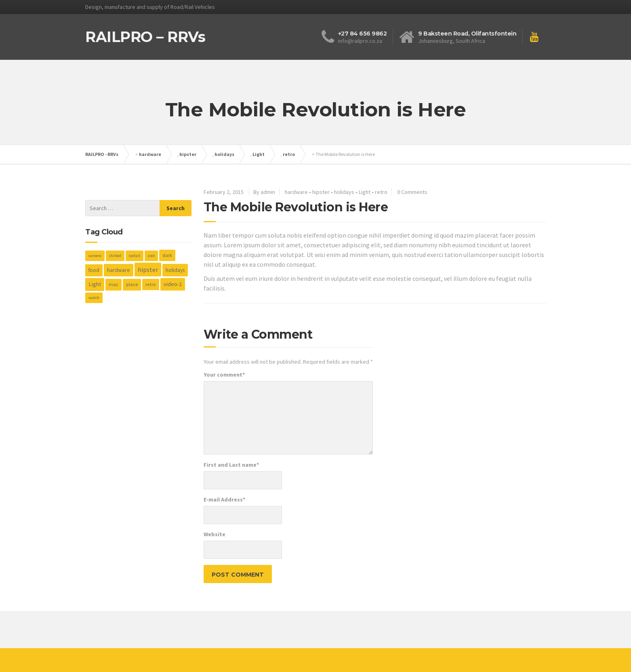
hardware (150, 154)
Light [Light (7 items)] (95, 284)
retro (289, 154)
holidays (224, 154)
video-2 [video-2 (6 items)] (173, 284)
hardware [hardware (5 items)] (119, 270)
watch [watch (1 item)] (94, 298)
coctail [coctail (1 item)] (135, 256)
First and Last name (231, 465)
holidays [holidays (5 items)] (175, 270)
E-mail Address (224, 499)
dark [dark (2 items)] (167, 255)
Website (215, 534)
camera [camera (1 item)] (95, 256)
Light (259, 154)
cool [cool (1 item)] (151, 256)
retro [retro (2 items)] (151, 284)
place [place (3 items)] (132, 284)
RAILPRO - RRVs (102, 154)
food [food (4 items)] (94, 270)
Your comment (224, 375)
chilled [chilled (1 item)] (115, 256)
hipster (188, 154)
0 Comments (412, 192)
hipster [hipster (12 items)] (148, 270)
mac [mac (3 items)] (114, 284)
